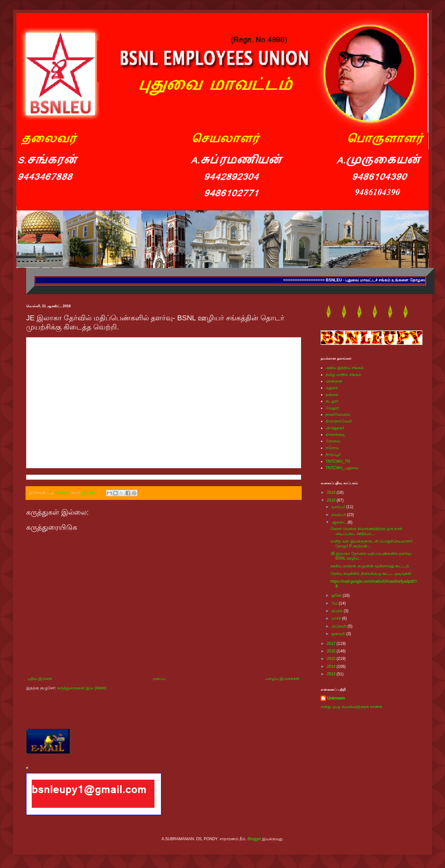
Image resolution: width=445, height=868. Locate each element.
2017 (332, 644)
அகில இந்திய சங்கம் (345, 368)
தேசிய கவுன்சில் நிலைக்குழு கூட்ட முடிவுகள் (371, 574)
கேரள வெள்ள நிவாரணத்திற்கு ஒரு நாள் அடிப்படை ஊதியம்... (366, 531)
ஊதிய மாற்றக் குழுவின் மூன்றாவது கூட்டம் (370, 566)
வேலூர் (332, 408)
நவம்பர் (339, 515)
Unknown (336, 698)
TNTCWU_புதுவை (342, 468)
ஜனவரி (339, 634)
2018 (332, 500)
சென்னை (334, 381)
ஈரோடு (332, 448)
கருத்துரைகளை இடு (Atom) (82, 688)
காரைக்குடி (335, 434)
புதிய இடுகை (40, 679)
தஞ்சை (332, 395)
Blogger (254, 839)
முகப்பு (159, 679)
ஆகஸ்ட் (339, 522)
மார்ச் (337, 618)
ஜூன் (337, 595)
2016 (332, 651)
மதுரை (332, 388)
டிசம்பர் (339, 507)
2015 (332, 659)
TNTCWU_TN (338, 461)
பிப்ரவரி (339, 626)
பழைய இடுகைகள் (282, 679)
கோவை (333, 441)
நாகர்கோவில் (338, 415)
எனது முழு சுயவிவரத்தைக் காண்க (351, 707)
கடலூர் (332, 401)
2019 (332, 492)
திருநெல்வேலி (339, 421)
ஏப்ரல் (338, 611)
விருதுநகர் (335, 428)
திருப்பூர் (333, 454)
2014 (332, 666)
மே (335, 603)
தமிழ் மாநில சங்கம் (343, 375)
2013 (332, 674)
